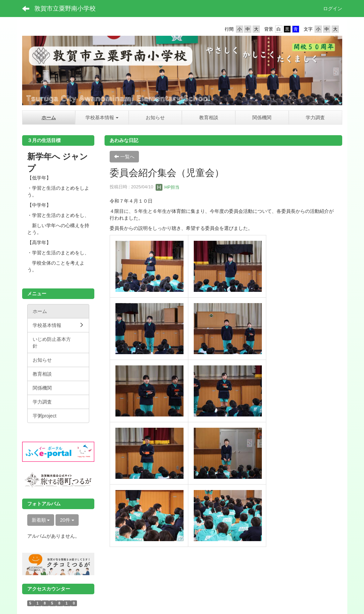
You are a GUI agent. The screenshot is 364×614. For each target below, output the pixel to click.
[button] (102, 117)
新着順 (41, 520)
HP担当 (168, 187)
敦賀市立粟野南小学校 (65, 9)
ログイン (333, 9)
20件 (67, 520)
